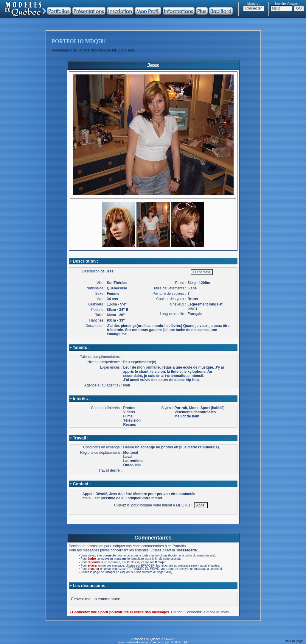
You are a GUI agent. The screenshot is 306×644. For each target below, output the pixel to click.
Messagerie (187, 550)
